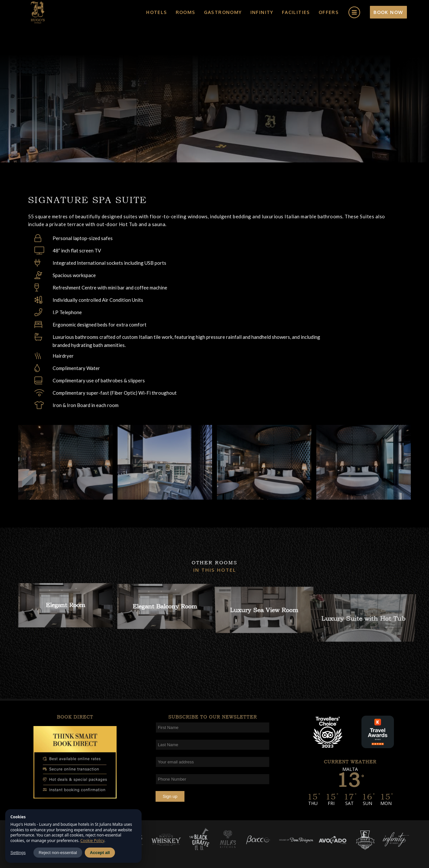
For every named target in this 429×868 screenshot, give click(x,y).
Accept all (100, 853)
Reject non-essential (58, 853)
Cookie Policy (93, 841)
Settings (18, 853)
